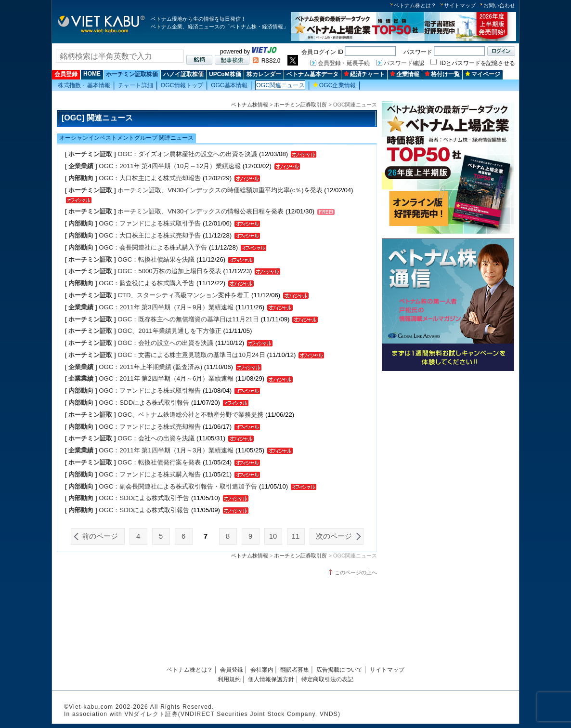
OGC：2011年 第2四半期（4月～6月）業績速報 (166, 378)
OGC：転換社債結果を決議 (156, 259)
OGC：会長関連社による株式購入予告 (153, 247)
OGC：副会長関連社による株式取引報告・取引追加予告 (179, 486)
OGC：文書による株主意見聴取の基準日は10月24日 (191, 355)
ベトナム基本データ (312, 74)
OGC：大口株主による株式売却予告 (150, 235)
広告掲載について (339, 670)
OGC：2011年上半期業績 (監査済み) (150, 367)
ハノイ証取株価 (183, 74)
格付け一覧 (442, 74)
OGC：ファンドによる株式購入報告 (151, 474)
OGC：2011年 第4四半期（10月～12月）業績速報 (170, 166)
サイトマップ (460, 5)
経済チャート (364, 74)
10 (273, 536)
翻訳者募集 (295, 670)
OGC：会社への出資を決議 (156, 438)
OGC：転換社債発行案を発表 (159, 462)
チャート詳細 (136, 85)
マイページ (483, 74)
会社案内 (262, 670)
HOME (92, 74)
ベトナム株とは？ (415, 5)
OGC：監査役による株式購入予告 (147, 283)
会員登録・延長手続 (344, 63)
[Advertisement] (448, 442)
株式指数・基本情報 (84, 85)
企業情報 (405, 74)
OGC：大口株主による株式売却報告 (150, 178)
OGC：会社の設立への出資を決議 (165, 343)
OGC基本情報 (229, 85)
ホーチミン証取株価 (132, 74)
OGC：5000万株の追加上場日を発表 (169, 271)
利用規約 (229, 679)
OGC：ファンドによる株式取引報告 (150, 390)
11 (296, 536)
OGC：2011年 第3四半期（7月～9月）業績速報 (166, 307)
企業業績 (81, 166)
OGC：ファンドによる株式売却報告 (150, 427)
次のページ (334, 536)
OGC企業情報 (334, 85)
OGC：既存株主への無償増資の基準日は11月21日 (189, 319)
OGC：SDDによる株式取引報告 (144, 403)
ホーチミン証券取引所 (300, 105)
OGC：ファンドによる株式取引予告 (151, 223)
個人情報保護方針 (271, 679)
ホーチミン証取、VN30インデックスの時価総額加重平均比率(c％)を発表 (220, 190)
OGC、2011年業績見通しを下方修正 (169, 331)
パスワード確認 (404, 63)
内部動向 (81, 178)
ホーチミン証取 (90, 154)
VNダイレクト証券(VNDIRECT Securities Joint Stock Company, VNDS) (232, 714)
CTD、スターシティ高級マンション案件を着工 (183, 295)
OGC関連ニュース (280, 85)
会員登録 (66, 74)
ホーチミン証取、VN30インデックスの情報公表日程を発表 (201, 211)
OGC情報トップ (182, 85)
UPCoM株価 (225, 74)
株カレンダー (264, 74)
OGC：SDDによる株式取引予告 (145, 498)
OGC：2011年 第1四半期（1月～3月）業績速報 (166, 450)
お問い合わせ (499, 5)
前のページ (100, 536)
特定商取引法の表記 (327, 679)
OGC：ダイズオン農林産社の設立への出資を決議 (187, 154)
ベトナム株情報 (250, 105)
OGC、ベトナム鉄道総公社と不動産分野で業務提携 (190, 415)
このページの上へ (356, 572)
